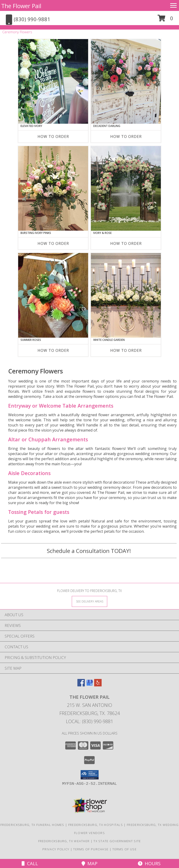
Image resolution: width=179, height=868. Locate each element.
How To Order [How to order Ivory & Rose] (126, 243)
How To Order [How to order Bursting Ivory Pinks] (53, 243)
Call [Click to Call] (30, 863)
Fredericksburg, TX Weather (64, 841)
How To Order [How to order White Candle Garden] (126, 350)
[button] (165, 20)
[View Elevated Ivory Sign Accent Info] (53, 81)
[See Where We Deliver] (89, 601)
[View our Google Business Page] (89, 685)
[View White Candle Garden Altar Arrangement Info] (126, 295)
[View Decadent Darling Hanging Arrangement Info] (126, 81)
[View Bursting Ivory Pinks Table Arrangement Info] (53, 188)
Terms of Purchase (91, 849)
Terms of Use (124, 849)
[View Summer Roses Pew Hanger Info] (53, 295)
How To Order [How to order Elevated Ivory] (53, 136)
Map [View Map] (89, 863)
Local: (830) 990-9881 (89, 721)
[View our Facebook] (81, 685)
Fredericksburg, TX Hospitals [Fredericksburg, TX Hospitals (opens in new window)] (96, 825)
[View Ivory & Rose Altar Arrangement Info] (126, 188)
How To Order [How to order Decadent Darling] (126, 136)
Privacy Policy (56, 849)
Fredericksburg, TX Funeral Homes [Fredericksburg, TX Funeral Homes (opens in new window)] (32, 825)
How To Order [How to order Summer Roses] (53, 350)
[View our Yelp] (98, 685)
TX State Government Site (117, 841)
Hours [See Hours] (149, 863)
